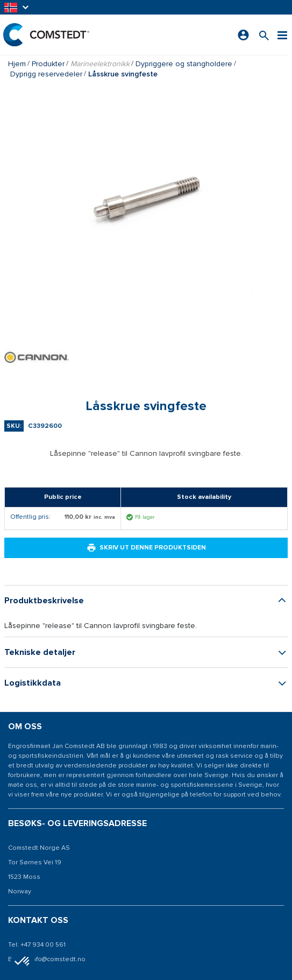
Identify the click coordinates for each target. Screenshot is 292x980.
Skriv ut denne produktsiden (146, 548)
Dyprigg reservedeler (46, 74)
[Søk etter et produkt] (265, 35)
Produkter (48, 64)
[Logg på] (244, 35)
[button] (17, 7)
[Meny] (283, 35)
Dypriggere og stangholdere (184, 64)
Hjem (17, 64)
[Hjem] (46, 35)
